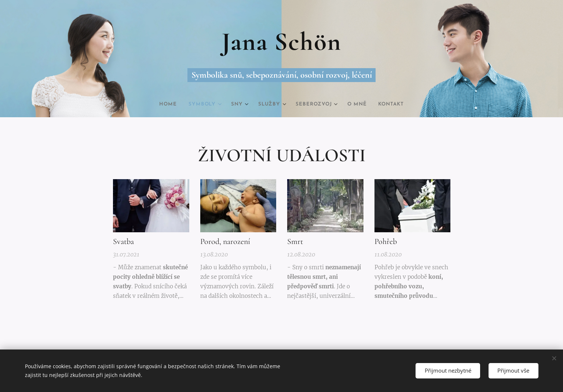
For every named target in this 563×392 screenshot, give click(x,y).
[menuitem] (162, 104)
